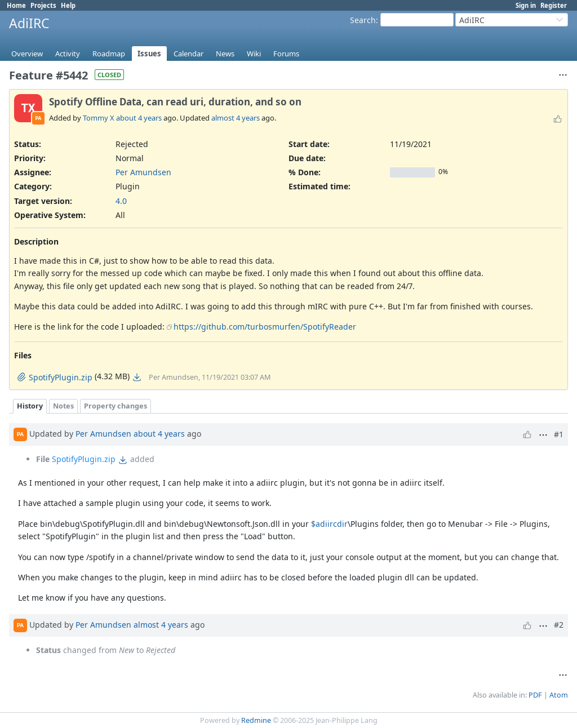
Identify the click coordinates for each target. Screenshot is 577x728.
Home (16, 5)
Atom (559, 695)
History (30, 406)
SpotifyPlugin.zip (84, 459)
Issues (149, 54)
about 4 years (139, 118)
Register (554, 5)
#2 (559, 625)
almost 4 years (236, 118)
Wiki (254, 54)
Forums (286, 54)
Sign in (526, 5)
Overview (27, 54)
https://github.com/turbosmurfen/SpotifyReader (265, 327)
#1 (559, 434)
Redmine (256, 720)
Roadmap (109, 54)
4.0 (121, 201)
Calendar (188, 54)
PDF (535, 695)
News (225, 54)
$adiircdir (329, 524)
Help (68, 5)
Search (363, 20)
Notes (63, 406)
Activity (68, 54)
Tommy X (99, 118)
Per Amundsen (143, 172)
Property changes (116, 406)
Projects (43, 5)
